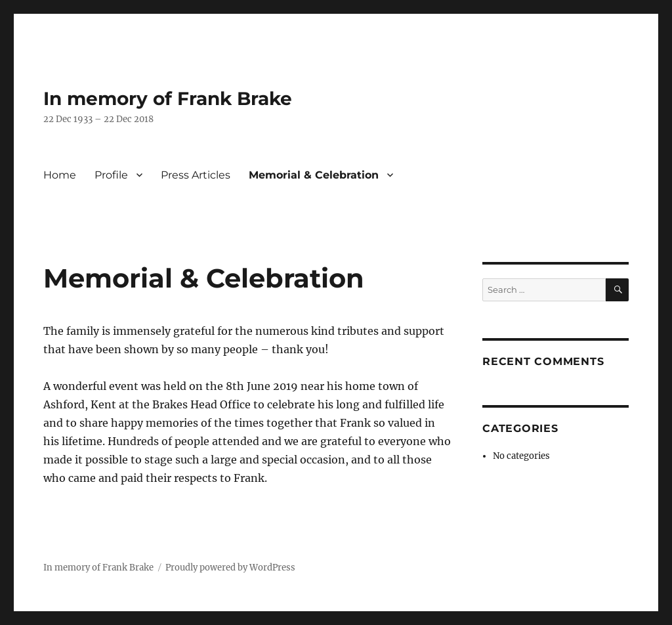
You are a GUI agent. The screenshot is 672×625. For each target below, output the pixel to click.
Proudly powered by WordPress (230, 568)
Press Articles (196, 175)
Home (60, 175)
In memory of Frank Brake (168, 98)
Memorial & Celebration (314, 175)
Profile (111, 175)
